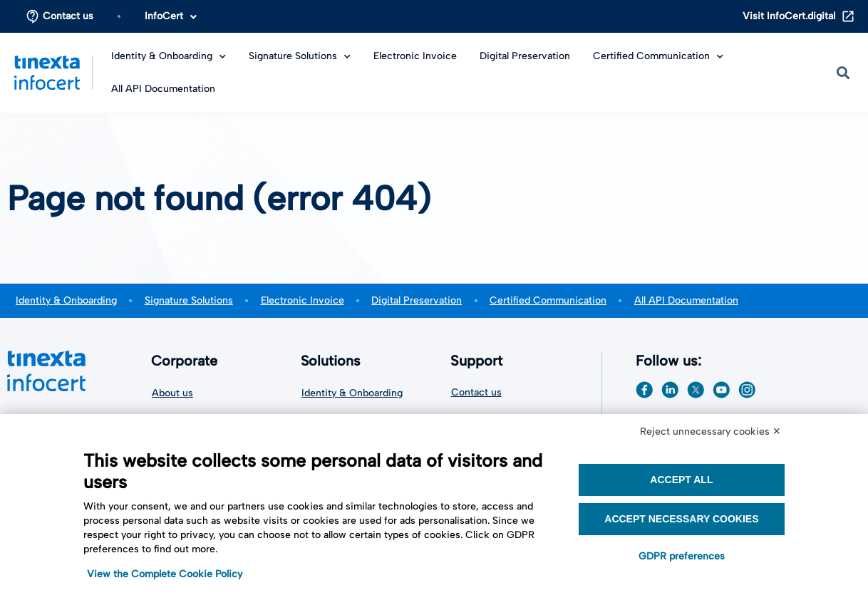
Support (480, 361)
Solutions (335, 361)
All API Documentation (163, 89)
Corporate (188, 361)
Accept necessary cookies (681, 519)
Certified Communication (658, 56)
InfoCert (171, 16)
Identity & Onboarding (169, 56)
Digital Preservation (525, 56)
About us (172, 392)
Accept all (681, 480)
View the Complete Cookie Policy (165, 574)
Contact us (68, 16)
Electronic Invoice (415, 56)
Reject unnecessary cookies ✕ (711, 431)
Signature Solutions (300, 56)
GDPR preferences (682, 556)
